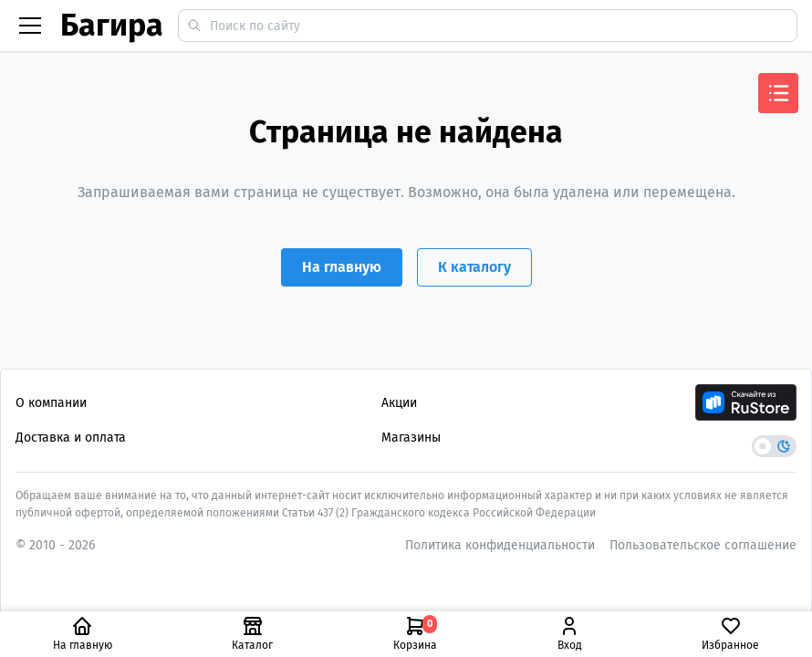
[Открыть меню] (778, 93)
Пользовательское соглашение (703, 545)
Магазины (411, 438)
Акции (399, 403)
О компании (51, 403)
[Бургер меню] (30, 26)
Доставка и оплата (71, 438)
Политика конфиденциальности (500, 545)
